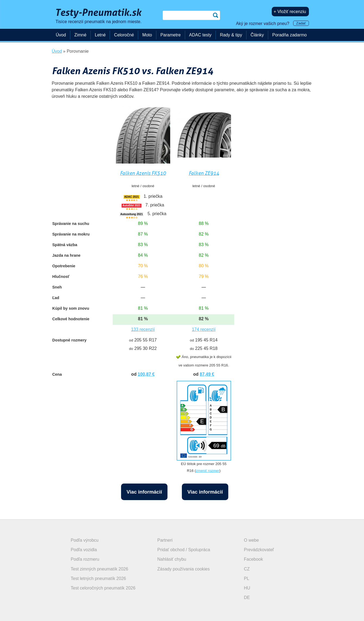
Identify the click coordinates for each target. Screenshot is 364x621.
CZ (247, 569)
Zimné (80, 35)
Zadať (301, 23)
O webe (251, 540)
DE (247, 598)
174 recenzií (204, 329)
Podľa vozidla (84, 550)
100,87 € (146, 374)
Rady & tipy (231, 35)
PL (247, 578)
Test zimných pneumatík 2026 (100, 569)
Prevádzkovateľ (259, 550)
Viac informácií (144, 492)
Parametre (171, 35)
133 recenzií (143, 329)
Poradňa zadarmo (289, 35)
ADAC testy (200, 35)
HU (247, 588)
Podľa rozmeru (85, 559)
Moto (147, 35)
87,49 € (207, 374)
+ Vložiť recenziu (290, 12)
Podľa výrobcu (85, 540)
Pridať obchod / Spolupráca (184, 550)
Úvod (61, 35)
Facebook (254, 559)
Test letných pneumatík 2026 (99, 578)
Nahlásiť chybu (172, 559)
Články (257, 35)
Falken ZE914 (204, 173)
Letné (100, 35)
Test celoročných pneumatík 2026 (103, 588)
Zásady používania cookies (184, 569)
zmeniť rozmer (207, 471)
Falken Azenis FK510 (143, 173)
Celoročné (124, 35)
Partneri (165, 540)
